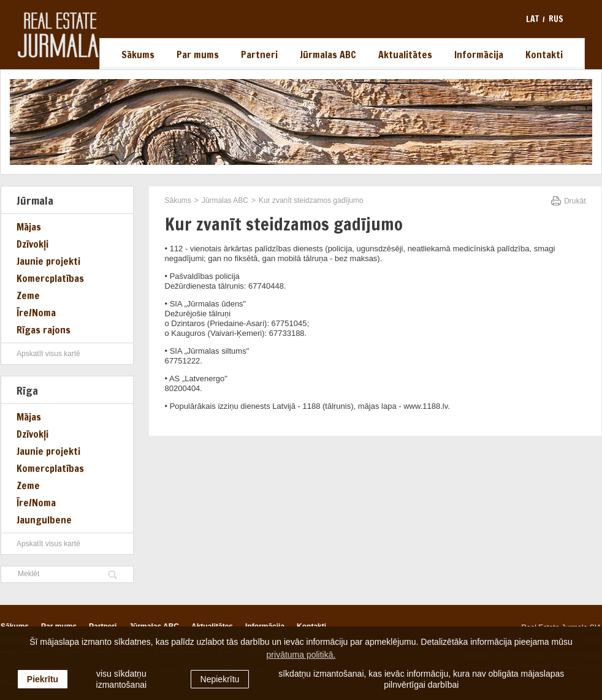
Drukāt (575, 201)
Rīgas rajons (44, 330)
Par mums (198, 55)
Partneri (259, 55)
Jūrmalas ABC (328, 55)
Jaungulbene (44, 520)
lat (532, 19)
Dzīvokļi (32, 244)
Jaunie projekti (48, 261)
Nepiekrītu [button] (220, 679)
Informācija (479, 55)
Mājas (29, 227)
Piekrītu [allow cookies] (43, 679)
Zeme (28, 295)
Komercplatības (50, 278)
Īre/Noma (36, 313)
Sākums (138, 55)
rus (556, 19)
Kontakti (544, 55)
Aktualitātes (405, 55)
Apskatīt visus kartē (48, 354)
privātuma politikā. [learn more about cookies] (301, 655)
